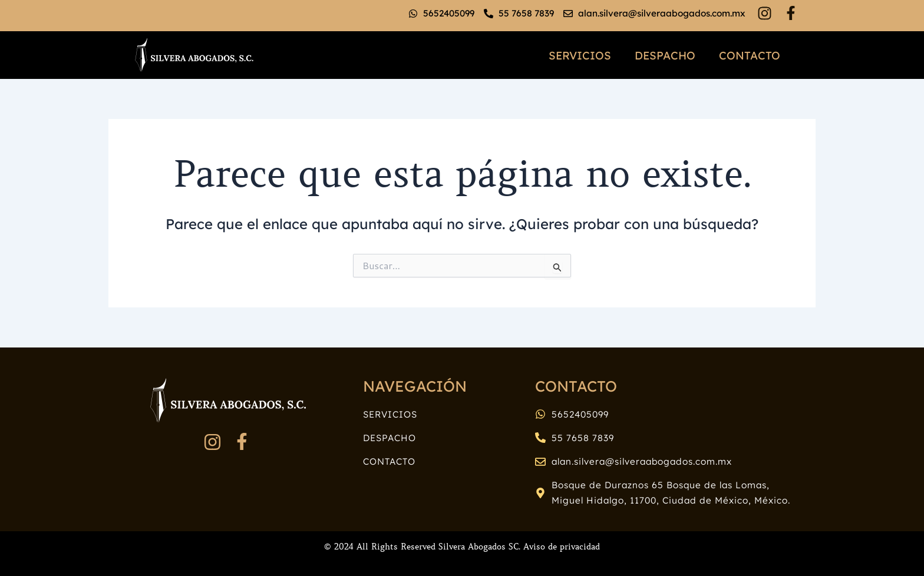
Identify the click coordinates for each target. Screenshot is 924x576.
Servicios (580, 55)
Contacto (750, 55)
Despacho (665, 55)
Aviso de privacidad (562, 547)
